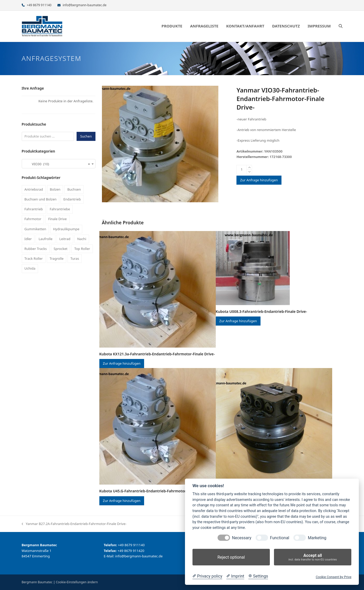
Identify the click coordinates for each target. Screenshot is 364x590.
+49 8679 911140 (39, 5)
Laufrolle (46, 239)
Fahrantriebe (60, 209)
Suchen (86, 136)
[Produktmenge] (242, 170)
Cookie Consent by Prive (333, 577)
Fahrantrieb (34, 209)
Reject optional (231, 557)
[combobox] (59, 164)
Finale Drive (57, 219)
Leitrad (65, 239)
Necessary (242, 538)
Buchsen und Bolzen (40, 199)
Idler (28, 239)
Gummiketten (35, 229)
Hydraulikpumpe (66, 229)
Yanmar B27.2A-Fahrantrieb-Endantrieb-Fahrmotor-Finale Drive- (74, 524)
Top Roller (82, 249)
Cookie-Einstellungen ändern (77, 582)
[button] (341, 26)
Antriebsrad (34, 189)
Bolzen (55, 189)
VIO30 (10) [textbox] (57, 164)
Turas (75, 258)
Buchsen (74, 189)
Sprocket (60, 249)
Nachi (82, 239)
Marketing (317, 538)
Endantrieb (72, 199)
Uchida (30, 268)
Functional (280, 538)
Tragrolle (57, 258)
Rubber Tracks (36, 249)
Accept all (313, 557)
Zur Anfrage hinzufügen (259, 180)
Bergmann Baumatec (37, 582)
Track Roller (34, 258)
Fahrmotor (33, 219)
